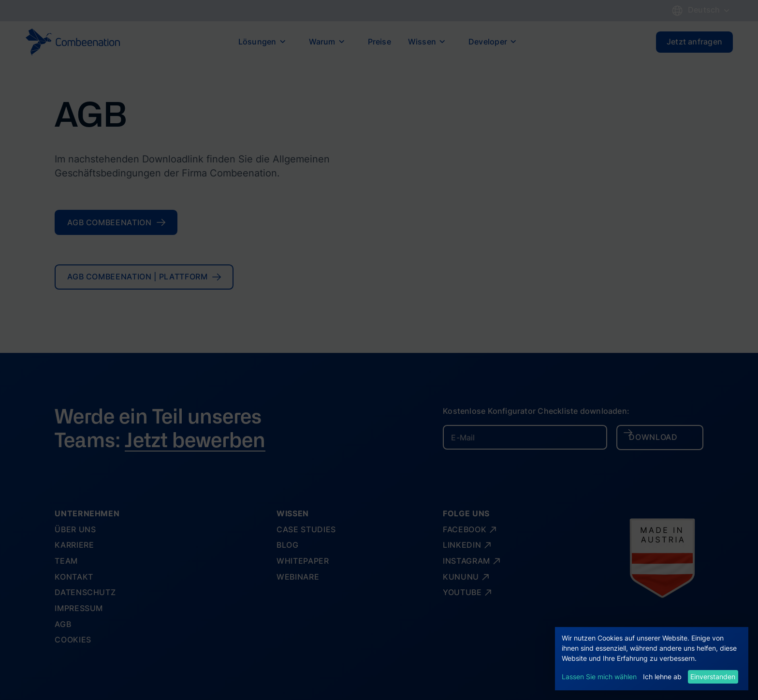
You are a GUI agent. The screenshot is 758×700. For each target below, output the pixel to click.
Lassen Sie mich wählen (599, 677)
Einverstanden (713, 677)
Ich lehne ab (662, 677)
